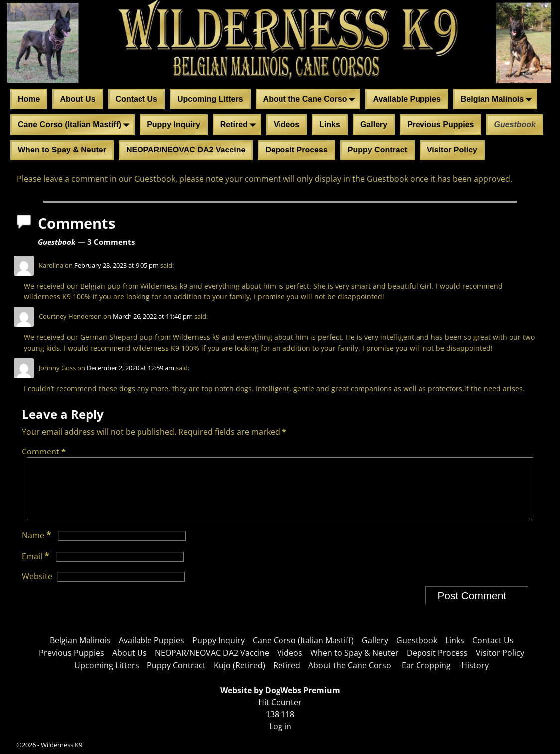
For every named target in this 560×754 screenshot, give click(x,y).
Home (29, 99)
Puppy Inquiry (174, 124)
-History (474, 665)
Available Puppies (407, 99)
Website (37, 588)
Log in (280, 726)
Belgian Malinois (498, 100)
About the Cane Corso (311, 100)
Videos (286, 124)
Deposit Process (296, 150)
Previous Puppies (440, 124)
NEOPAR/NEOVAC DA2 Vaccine (186, 150)
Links (330, 124)
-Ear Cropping (425, 665)
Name (38, 547)
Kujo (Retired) (239, 665)
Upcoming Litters (210, 99)
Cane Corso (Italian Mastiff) (75, 125)
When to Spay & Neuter (62, 150)
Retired (240, 125)
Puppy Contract (377, 150)
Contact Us (137, 99)
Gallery (374, 124)
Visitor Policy (452, 150)
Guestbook (515, 124)
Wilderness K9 (62, 745)
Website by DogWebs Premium (280, 690)
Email (37, 568)
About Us (77, 99)
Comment (45, 452)
